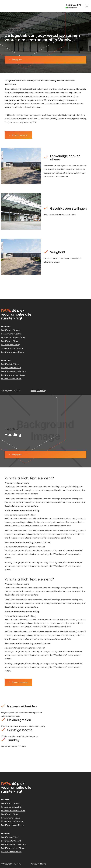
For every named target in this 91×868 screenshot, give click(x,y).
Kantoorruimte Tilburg (11, 345)
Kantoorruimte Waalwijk (12, 334)
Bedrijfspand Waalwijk (11, 330)
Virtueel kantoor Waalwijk (12, 348)
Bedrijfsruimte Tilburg (10, 364)
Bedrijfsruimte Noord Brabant (14, 371)
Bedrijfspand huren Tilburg (13, 352)
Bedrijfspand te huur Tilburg (13, 375)
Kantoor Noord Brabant (11, 378)
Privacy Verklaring (38, 391)
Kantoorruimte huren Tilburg (13, 337)
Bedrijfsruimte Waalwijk (11, 368)
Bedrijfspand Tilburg (10, 341)
